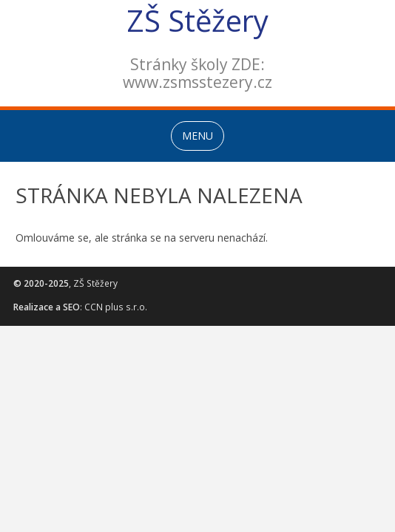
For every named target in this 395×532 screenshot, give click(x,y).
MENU (197, 136)
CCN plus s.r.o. (116, 307)
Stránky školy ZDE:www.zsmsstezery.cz (197, 73)
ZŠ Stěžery (197, 20)
